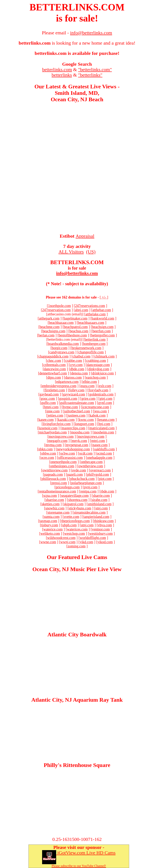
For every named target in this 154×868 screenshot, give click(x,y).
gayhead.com (49, 394)
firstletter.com (55, 390)
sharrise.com (55, 500)
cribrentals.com (54, 365)
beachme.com (50, 327)
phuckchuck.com (82, 479)
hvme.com (70, 407)
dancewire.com (55, 369)
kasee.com (46, 420)
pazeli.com (75, 474)
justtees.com (76, 415)
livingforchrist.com (57, 424)
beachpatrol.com (76, 327)
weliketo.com (50, 534)
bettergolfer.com (103, 335)
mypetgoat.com (77, 445)
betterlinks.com (57, 70)
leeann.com (106, 420)
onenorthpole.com (64, 462)
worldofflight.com (93, 538)
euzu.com (88, 386)
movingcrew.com (61, 437)
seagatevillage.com (75, 496)
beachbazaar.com (61, 323)
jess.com (101, 411)
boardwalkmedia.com (63, 344)
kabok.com (98, 415)
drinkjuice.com (103, 373)
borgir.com (60, 348)
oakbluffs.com (104, 449)
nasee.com (100, 445)
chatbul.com (82, 356)
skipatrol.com (74, 504)
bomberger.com (94, 344)
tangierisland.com (96, 517)
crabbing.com (96, 361)
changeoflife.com (91, 352)
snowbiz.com (55, 508)
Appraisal (85, 236)
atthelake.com (95, 314)
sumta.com (52, 517)
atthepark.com (49, 318)
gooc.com (48, 399)
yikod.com (105, 542)
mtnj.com (98, 441)
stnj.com (102, 508)
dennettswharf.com (53, 373)
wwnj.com (68, 542)
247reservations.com (90, 306)
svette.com (71, 517)
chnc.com (54, 361)
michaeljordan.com (53, 432)
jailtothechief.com (77, 411)
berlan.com (46, 335)
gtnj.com (106, 399)
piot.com (105, 479)
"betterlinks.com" (95, 70)
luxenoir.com (48, 428)
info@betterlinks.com (77, 273)
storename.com (58, 512)
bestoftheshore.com (73, 335)
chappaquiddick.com (53, 356)
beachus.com (79, 331)
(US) (91, 252)
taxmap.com (48, 521)
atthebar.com (102, 310)
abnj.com (82, 310)
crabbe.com (74, 361)
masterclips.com (73, 428)
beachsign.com (103, 327)
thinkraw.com (104, 521)
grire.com (88, 399)
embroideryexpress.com (59, 386)
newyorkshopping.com (73, 449)
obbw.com (49, 453)
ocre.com (47, 458)
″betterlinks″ (90, 75)
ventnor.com (101, 529)
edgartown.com (67, 382)
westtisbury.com (101, 534)
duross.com (73, 377)
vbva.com (105, 525)
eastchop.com (96, 377)
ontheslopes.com (62, 466)
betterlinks (62, 75)
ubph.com (70, 525)
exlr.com (105, 386)
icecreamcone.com (96, 407)
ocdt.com (86, 453)
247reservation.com (56, 310)
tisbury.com (50, 525)
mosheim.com (104, 432)
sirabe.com (99, 500)
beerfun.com (101, 331)
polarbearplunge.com (86, 483)
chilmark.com (105, 356)
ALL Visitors (71, 252)
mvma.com (54, 445)
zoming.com (76, 546)
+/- (104, 297)
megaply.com (58, 441)
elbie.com (90, 382)
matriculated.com (102, 428)
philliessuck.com (54, 479)
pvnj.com (91, 487)
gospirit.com (68, 399)
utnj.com (87, 525)
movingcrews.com (91, 437)
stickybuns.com (80, 508)
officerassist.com (71, 458)
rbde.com (107, 491)
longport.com (85, 424)
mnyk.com (79, 441)
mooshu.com (80, 432)
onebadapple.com (100, 458)
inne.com (53, 411)
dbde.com (77, 369)
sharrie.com (101, 496)
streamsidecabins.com (90, 512)
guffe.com (48, 403)
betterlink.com (95, 339)
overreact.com (100, 470)
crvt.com (76, 365)
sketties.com (51, 504)
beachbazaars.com (91, 323)
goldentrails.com (101, 394)
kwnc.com (86, 420)
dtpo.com (54, 377)
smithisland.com (100, 504)
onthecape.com (92, 462)
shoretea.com (78, 500)
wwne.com (48, 542)
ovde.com (79, 470)
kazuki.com (66, 420)
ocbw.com (68, 453)
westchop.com (74, 534)
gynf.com (105, 403)
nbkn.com (46, 449)
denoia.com (80, 373)
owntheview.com (91, 466)
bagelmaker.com (76, 318)
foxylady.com (98, 390)
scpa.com (50, 496)
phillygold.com (98, 474)
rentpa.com (88, 491)
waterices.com (77, 529)
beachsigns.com (54, 331)
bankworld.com (103, 318)
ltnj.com (104, 424)
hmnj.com (51, 407)
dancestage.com (98, 365)
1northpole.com (59, 306)
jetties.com (55, 415)
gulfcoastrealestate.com (77, 403)
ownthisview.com (55, 470)
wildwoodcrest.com (61, 538)
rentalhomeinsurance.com (57, 491)
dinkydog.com (99, 369)
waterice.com (53, 529)
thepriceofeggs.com (75, 521)
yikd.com (86, 542)
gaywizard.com (74, 394)
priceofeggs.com (68, 487)
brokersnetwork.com (86, 348)
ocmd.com (104, 453)
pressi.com (59, 483)
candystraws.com (62, 352)
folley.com (77, 390)
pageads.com (53, 474)
